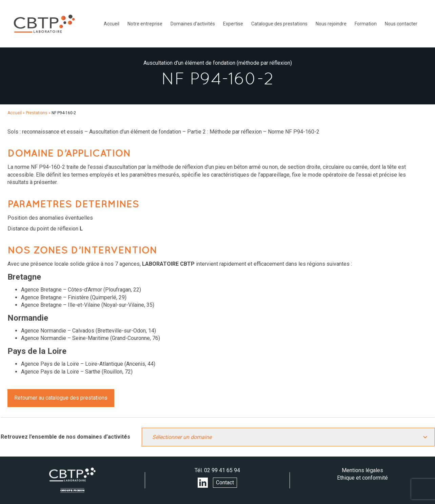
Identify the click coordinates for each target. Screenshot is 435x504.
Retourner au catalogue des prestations (61, 398)
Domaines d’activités (193, 24)
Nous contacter (401, 24)
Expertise (233, 24)
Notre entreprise (145, 24)
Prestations (37, 113)
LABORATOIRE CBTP (44, 24)
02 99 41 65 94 (222, 470)
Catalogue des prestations (279, 24)
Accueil (112, 24)
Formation (366, 24)
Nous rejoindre (331, 24)
